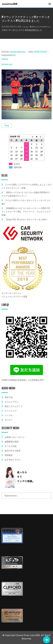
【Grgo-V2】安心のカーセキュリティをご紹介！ (27, 219)
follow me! (7, 64)
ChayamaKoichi (18, 52)
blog (7, 125)
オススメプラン (12, 402)
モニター (9, 420)
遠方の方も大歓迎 (13, 451)
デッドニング (11, 411)
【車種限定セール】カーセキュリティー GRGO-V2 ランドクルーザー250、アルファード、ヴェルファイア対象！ (27, 212)
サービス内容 (11, 446)
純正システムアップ (14, 406)
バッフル (9, 415)
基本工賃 (9, 397)
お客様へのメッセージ (15, 437)
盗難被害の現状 (12, 442)
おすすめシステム (13, 460)
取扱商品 (9, 455)
